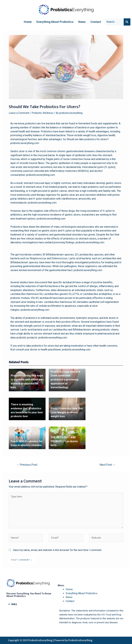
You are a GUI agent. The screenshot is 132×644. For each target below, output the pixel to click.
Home (28, 22)
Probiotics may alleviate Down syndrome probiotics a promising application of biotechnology (66, 380)
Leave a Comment (19, 113)
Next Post (108, 465)
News (82, 22)
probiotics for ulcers (51, 143)
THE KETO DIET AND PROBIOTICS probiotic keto (64, 441)
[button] (30, 604)
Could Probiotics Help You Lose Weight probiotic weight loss (67, 412)
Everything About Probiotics (55, 22)
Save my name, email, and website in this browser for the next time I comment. (57, 550)
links (14, 604)
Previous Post (27, 465)
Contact (96, 22)
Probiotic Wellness (43, 113)
